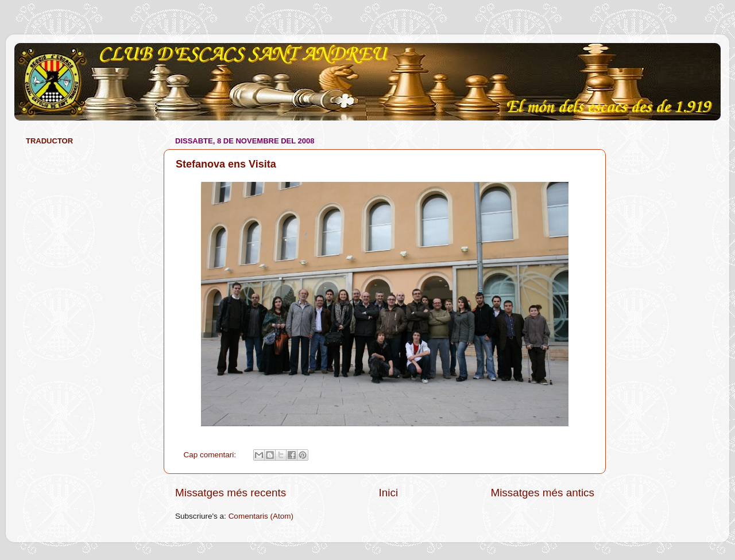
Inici (389, 493)
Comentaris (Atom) (261, 516)
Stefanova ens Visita (226, 164)
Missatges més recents (231, 493)
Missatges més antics (542, 493)
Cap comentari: (211, 455)
